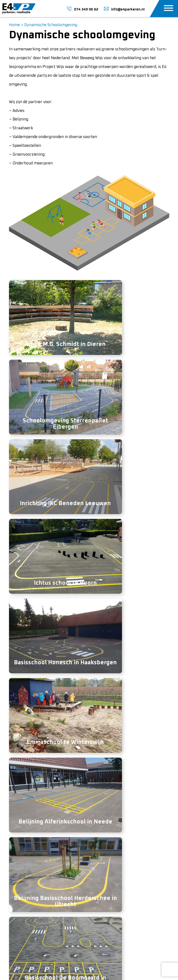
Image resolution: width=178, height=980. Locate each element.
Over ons (101, 875)
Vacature (101, 884)
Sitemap (102, 967)
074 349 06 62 (92, 736)
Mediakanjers (103, 973)
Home (14, 25)
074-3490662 (22, 901)
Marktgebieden (106, 901)
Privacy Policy (81, 967)
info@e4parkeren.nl (27, 910)
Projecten (101, 892)
